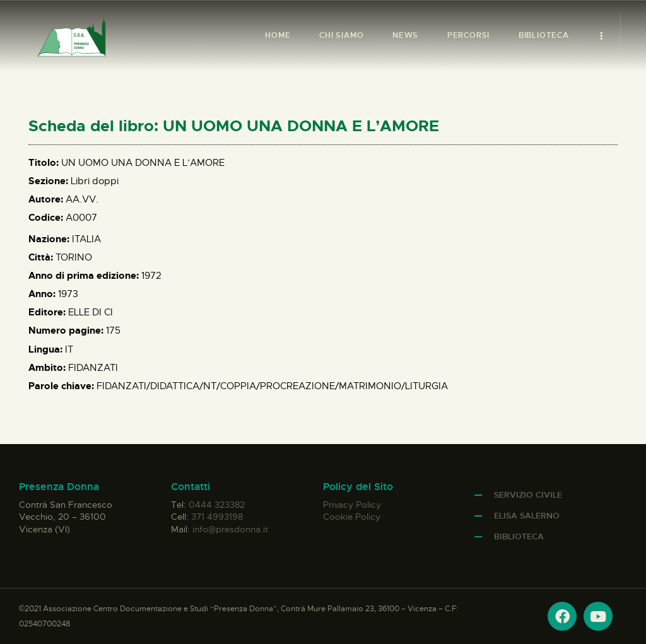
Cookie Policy (352, 517)
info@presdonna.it (230, 529)
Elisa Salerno (527, 516)
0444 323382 (217, 505)
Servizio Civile (528, 495)
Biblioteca (519, 536)
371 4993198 (217, 517)
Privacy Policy (352, 505)
